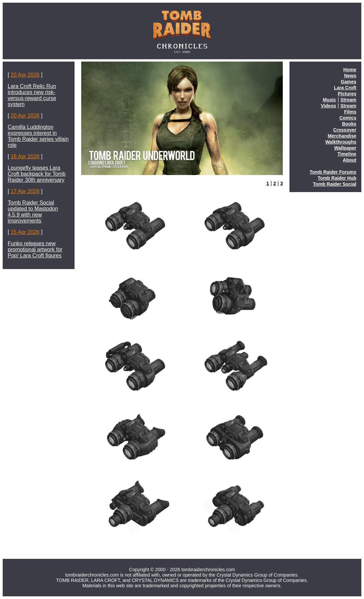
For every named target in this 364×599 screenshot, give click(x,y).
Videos (329, 106)
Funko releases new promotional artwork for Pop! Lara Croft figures (35, 249)
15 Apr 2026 (25, 232)
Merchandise (342, 136)
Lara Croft (345, 88)
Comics (348, 118)
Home (350, 70)
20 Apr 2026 (25, 75)
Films (350, 112)
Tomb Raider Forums (333, 172)
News (350, 76)
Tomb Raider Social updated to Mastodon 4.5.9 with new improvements (33, 212)
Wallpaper (345, 148)
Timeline (347, 154)
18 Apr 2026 (25, 156)
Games (348, 82)
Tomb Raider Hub (337, 178)
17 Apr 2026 (25, 191)
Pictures (347, 94)
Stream (348, 100)
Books (349, 124)
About (350, 160)
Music (330, 100)
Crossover (345, 130)
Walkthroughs (341, 142)
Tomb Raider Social (335, 184)
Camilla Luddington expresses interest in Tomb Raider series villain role (38, 136)
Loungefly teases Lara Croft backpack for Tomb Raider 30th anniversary (37, 174)
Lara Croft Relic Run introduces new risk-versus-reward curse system (32, 95)
